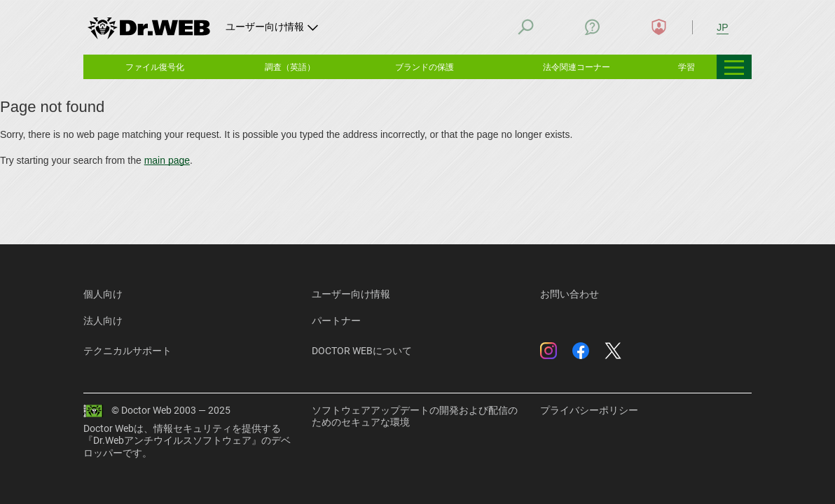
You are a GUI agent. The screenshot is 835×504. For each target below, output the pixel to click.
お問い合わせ (570, 294)
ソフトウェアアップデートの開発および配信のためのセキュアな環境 (415, 416)
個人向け (103, 294)
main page (167, 160)
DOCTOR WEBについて (362, 351)
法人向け (103, 321)
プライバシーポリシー (589, 410)
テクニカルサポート (127, 351)
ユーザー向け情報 (351, 294)
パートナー (336, 321)
